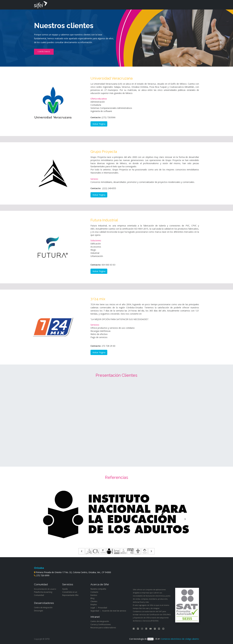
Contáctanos (44, 52)
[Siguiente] (185, 519)
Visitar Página (99, 124)
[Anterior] (48, 519)
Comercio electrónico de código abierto (180, 639)
